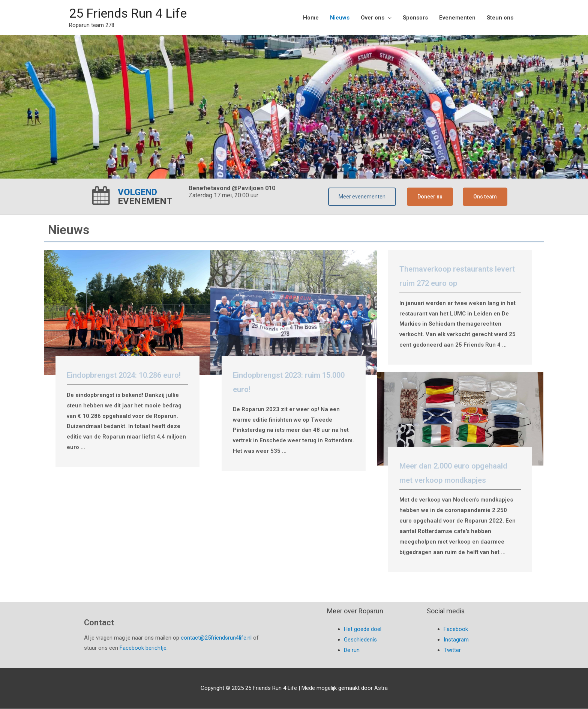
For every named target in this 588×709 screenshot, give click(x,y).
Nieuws (340, 18)
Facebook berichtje (143, 649)
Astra (381, 688)
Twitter (452, 650)
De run (352, 650)
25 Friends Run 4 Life (132, 13)
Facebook (456, 629)
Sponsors (415, 18)
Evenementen (457, 18)
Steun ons (500, 18)
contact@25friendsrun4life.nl (216, 638)
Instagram (456, 640)
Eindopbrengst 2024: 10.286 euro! (124, 376)
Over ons (373, 18)
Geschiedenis (360, 640)
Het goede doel (363, 629)
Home (311, 18)
